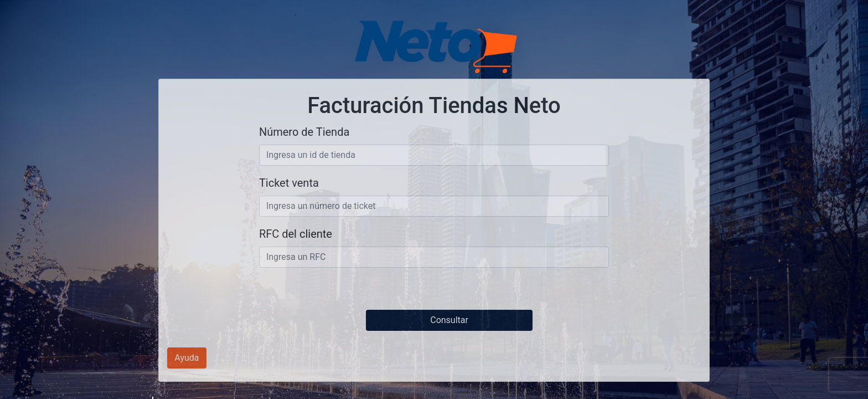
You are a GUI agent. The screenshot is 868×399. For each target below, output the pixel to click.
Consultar (449, 320)
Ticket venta (289, 183)
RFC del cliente (296, 234)
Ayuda (187, 358)
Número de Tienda (304, 132)
